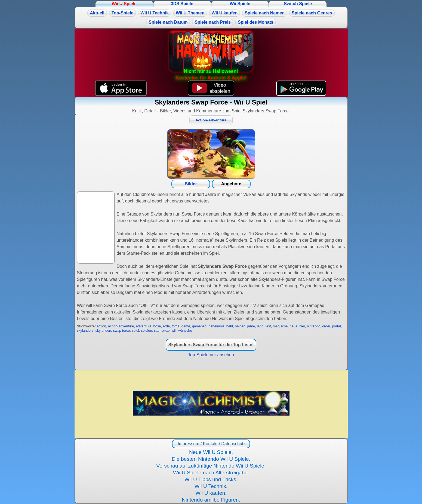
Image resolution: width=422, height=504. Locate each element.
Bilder (191, 184)
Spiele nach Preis (213, 22)
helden (240, 326)
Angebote (231, 184)
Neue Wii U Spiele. (211, 452)
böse (157, 326)
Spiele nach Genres (312, 13)
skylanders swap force (113, 331)
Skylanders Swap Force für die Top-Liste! (211, 345)
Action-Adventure (211, 120)
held (230, 326)
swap (165, 331)
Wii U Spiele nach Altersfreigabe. (211, 473)
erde (166, 326)
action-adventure (121, 326)
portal (337, 326)
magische (280, 326)
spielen (147, 331)
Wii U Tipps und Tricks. (211, 479)
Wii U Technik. (211, 486)
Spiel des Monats (256, 22)
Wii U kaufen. (211, 493)
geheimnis (216, 326)
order (326, 326)
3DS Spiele (182, 4)
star (157, 331)
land (260, 326)
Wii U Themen (190, 13)
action (101, 326)
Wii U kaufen (225, 13)
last (268, 326)
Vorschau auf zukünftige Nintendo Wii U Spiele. (211, 466)
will (174, 331)
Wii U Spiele (124, 4)
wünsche (185, 331)
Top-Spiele (123, 13)
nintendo (314, 326)
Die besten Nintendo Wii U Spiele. (211, 459)
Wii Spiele (240, 4)
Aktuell (97, 13)
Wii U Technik (155, 13)
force (175, 326)
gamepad (199, 326)
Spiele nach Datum (168, 22)
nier (302, 326)
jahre (251, 326)
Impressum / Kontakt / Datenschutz (211, 444)
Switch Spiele (298, 4)
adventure (144, 326)
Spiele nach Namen (265, 13)
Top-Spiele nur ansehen (211, 355)
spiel (135, 331)
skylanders (85, 331)
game (186, 326)
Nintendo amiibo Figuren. (211, 500)
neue (294, 326)
